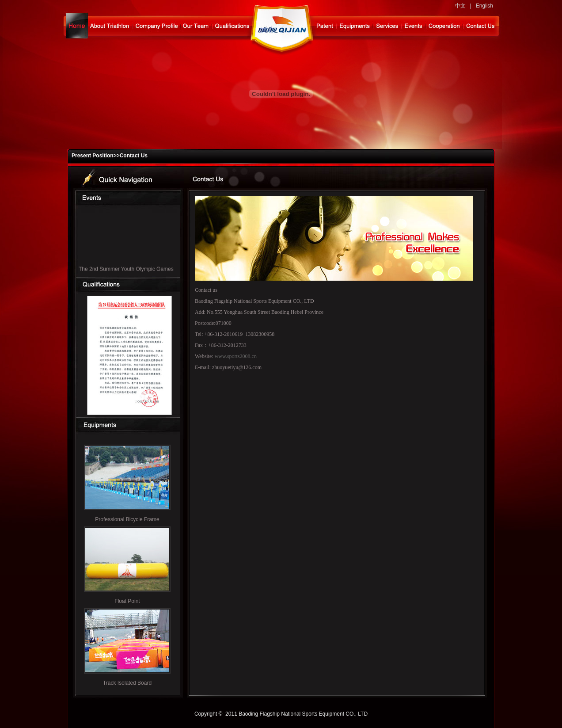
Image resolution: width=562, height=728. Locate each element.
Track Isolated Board (127, 683)
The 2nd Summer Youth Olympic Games (126, 270)
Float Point (127, 601)
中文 (460, 6)
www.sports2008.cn (236, 356)
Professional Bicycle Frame (127, 519)
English (484, 6)
